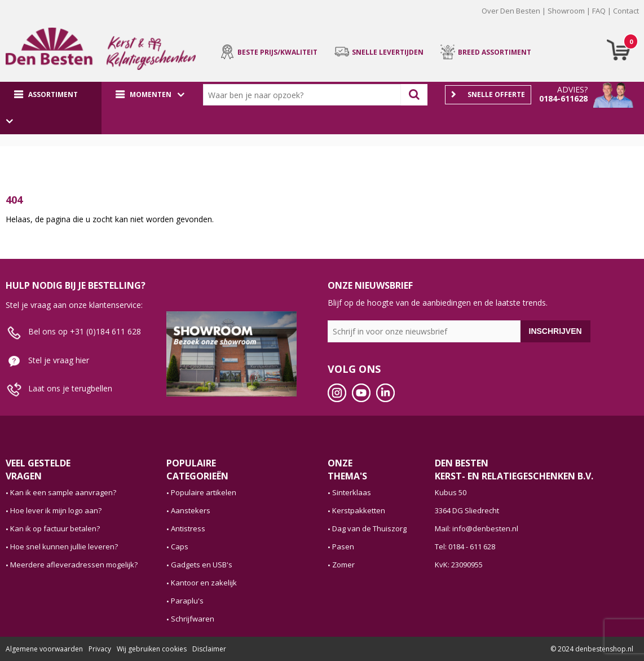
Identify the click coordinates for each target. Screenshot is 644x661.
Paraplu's (187, 601)
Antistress (188, 528)
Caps (180, 547)
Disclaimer (209, 649)
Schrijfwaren (193, 619)
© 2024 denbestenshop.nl (592, 649)
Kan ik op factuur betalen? (55, 528)
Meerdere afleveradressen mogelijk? (74, 565)
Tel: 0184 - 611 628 (465, 547)
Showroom (566, 11)
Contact (626, 11)
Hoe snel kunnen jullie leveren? (64, 547)
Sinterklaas (352, 492)
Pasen (343, 547)
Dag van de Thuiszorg (369, 528)
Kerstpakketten (359, 510)
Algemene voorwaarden (44, 649)
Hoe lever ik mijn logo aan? (56, 510)
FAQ (599, 11)
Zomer (343, 565)
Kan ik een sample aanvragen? (63, 492)
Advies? (572, 89)
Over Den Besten (511, 11)
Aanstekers (191, 510)
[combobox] (305, 95)
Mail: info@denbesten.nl (477, 528)
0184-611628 (563, 98)
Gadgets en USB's (202, 565)
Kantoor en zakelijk (204, 583)
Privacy (100, 649)
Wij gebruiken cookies (152, 649)
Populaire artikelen (204, 492)
